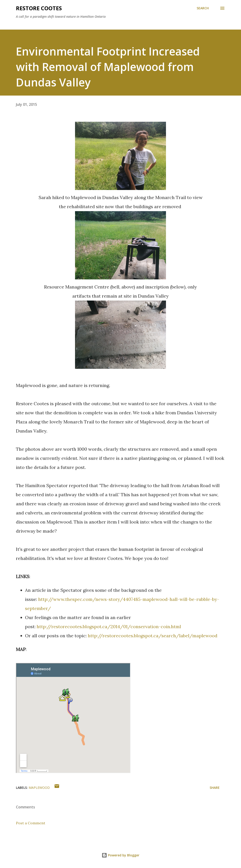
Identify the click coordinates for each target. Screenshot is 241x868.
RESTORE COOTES (39, 8)
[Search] (203, 8)
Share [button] (215, 788)
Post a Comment (31, 823)
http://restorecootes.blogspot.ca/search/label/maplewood (153, 636)
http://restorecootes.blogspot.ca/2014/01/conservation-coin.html (109, 626)
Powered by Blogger (120, 855)
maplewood (39, 788)
